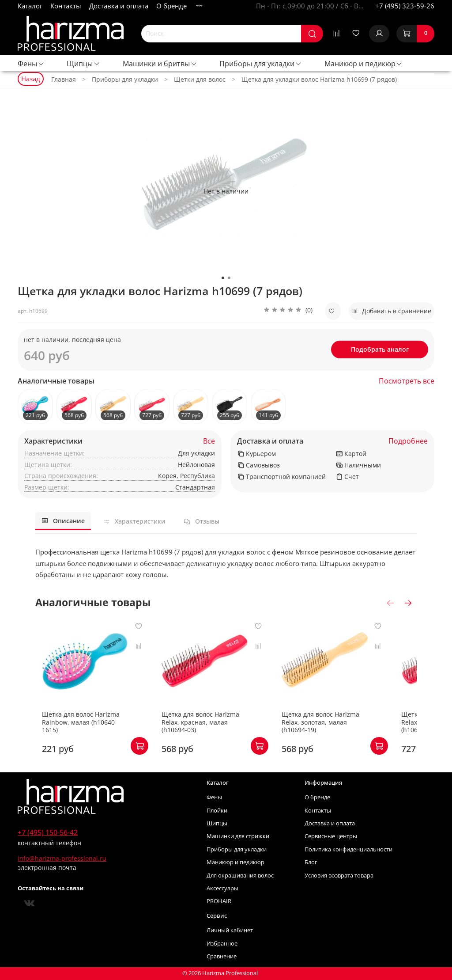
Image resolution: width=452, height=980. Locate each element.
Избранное (222, 944)
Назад (31, 79)
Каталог (30, 6)
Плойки (217, 811)
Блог (311, 862)
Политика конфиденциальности (348, 849)
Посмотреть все (407, 381)
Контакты (66, 6)
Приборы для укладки (261, 64)
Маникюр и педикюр (364, 64)
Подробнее (408, 441)
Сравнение (222, 956)
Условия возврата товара (339, 876)
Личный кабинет (230, 930)
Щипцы (83, 64)
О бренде (171, 6)
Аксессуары (222, 888)
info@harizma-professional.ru (62, 858)
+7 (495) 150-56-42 (48, 832)
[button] (288, 311)
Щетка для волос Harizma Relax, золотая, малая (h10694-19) (347, 730)
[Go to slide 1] (223, 278)
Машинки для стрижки (238, 836)
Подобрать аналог (380, 349)
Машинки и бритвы (160, 64)
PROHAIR (219, 901)
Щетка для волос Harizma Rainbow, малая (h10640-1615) (81, 730)
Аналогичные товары (56, 381)
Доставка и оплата (119, 6)
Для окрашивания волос (240, 876)
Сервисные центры (331, 836)
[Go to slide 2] (229, 278)
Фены (31, 64)
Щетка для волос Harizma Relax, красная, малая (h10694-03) (215, 730)
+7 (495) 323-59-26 (405, 6)
